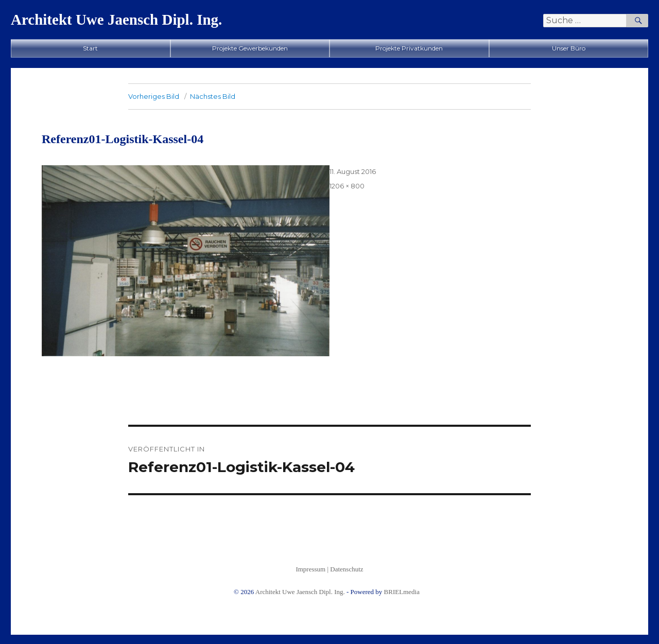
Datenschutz (346, 569)
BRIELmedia (402, 592)
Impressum (310, 569)
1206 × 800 (347, 186)
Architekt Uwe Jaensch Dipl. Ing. (116, 20)
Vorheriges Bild (154, 96)
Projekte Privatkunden (409, 48)
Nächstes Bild (213, 96)
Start (90, 48)
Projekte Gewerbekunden (250, 48)
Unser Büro (569, 48)
